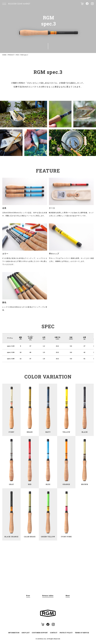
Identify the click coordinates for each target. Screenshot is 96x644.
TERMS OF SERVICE (82, 633)
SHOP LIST (26, 633)
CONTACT (54, 633)
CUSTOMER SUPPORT (40, 633)
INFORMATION (14, 633)
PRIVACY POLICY (66, 633)
